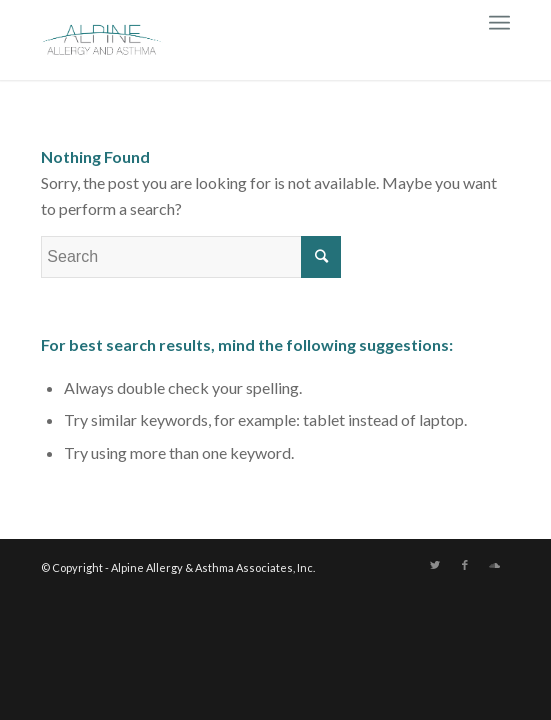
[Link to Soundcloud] (495, 565)
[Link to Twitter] (435, 565)
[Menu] (499, 20)
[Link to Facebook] (465, 565)
